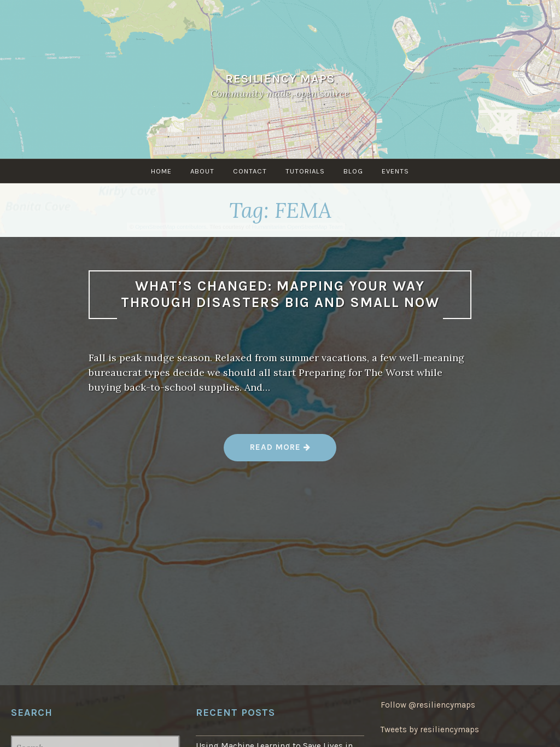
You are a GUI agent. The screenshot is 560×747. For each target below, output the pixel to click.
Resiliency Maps (280, 79)
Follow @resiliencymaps (428, 705)
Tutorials (305, 171)
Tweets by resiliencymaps (430, 729)
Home (161, 171)
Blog (353, 171)
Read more (281, 451)
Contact (250, 171)
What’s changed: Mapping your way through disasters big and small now (280, 294)
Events (395, 171)
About (202, 171)
